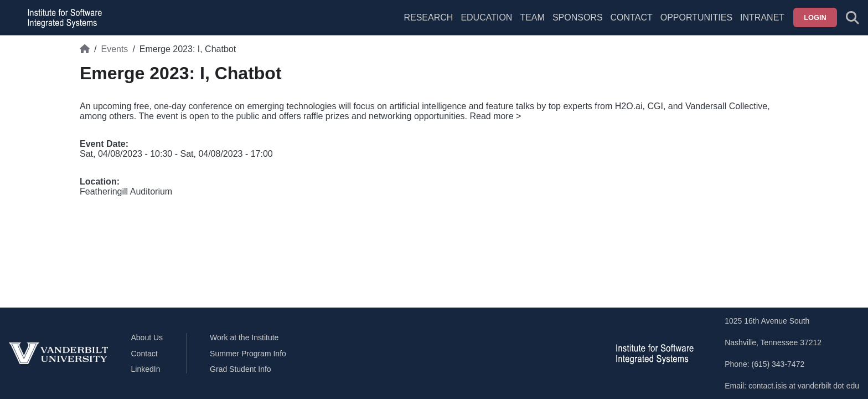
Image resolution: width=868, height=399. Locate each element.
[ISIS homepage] (62, 18)
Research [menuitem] (428, 17)
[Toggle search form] (852, 18)
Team (532, 17)
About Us (147, 337)
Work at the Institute (244, 337)
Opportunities (696, 17)
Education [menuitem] (486, 17)
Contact (632, 17)
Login (815, 17)
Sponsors (578, 17)
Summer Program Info (248, 354)
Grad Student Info (241, 369)
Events (114, 49)
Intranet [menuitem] (762, 17)
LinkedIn (146, 369)
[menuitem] (532, 24)
